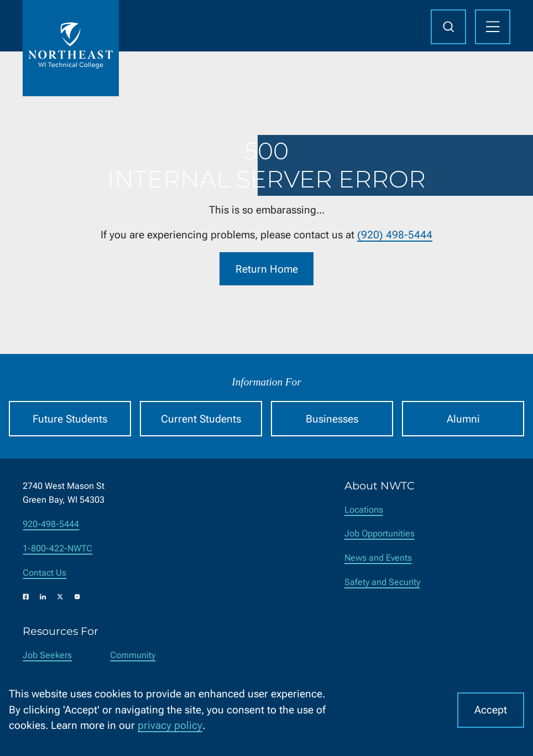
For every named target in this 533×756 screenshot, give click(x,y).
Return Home (267, 268)
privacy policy (170, 725)
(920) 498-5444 (395, 235)
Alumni (463, 419)
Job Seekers (47, 655)
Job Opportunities (380, 533)
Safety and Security (382, 582)
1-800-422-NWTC (58, 548)
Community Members (133, 662)
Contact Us (45, 573)
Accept (491, 710)
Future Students (70, 419)
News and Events (378, 558)
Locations (364, 510)
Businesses (332, 419)
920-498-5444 (51, 524)
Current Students (201, 419)
